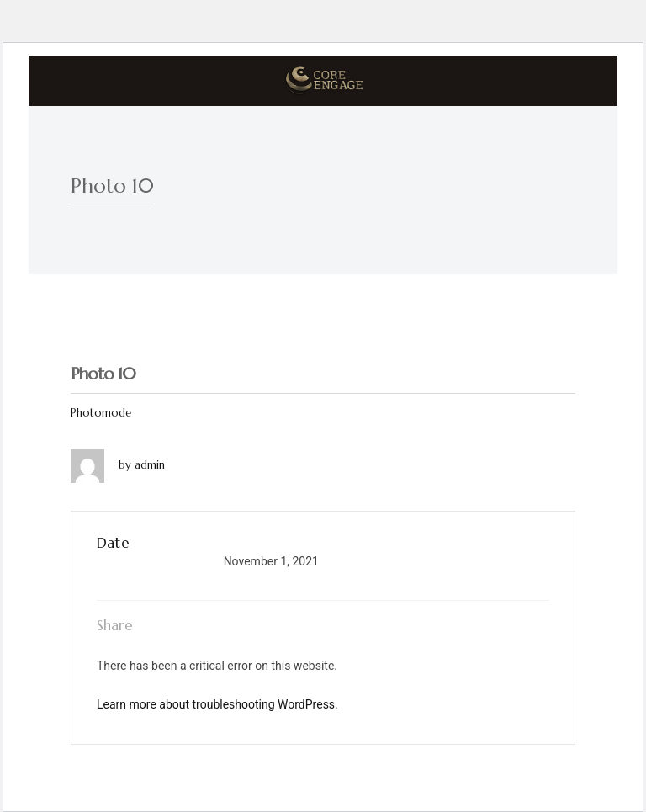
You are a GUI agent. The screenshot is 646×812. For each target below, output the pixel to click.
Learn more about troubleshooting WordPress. (217, 704)
